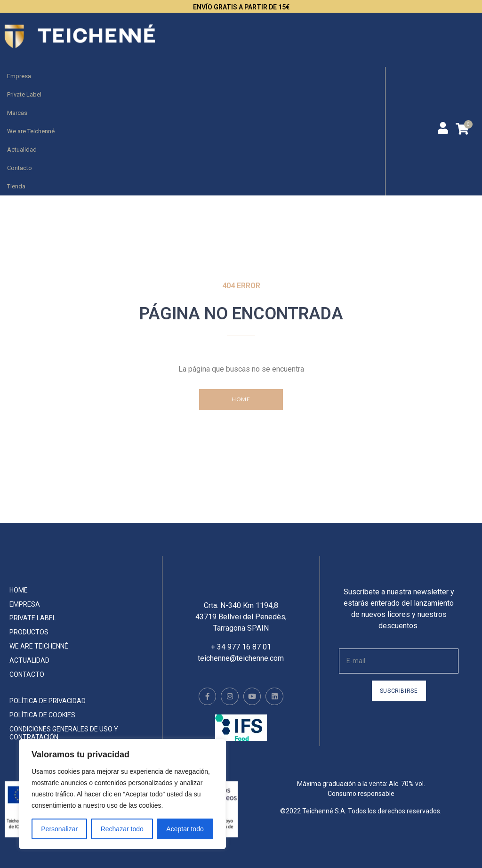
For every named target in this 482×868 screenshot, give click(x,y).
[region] (122, 794)
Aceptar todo (185, 829)
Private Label (24, 94)
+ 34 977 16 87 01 (241, 654)
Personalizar (59, 829)
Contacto (20, 168)
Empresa (19, 76)
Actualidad (22, 150)
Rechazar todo (122, 829)
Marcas (17, 113)
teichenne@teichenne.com (241, 665)
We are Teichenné (31, 131)
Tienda (16, 186)
